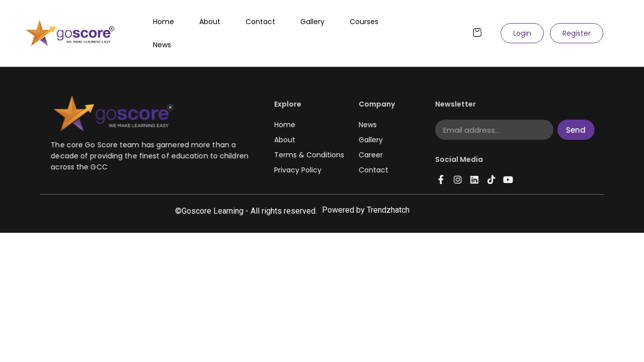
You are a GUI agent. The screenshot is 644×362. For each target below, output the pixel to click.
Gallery (312, 22)
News (162, 45)
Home (164, 22)
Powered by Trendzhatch (366, 210)
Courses (364, 22)
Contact (260, 22)
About (210, 22)
